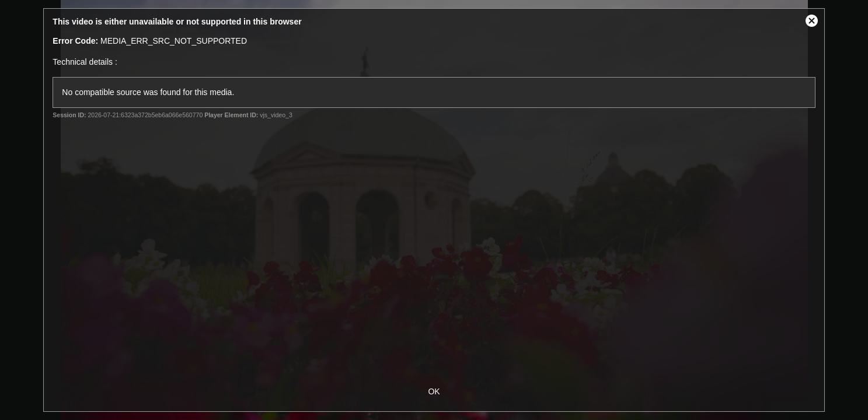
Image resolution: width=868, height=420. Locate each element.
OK (434, 391)
